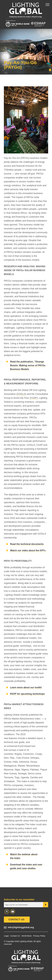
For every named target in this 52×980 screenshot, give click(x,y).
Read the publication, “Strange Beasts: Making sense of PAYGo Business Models (28, 365)
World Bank (27, 936)
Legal (6, 936)
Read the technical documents (27, 544)
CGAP (34, 398)
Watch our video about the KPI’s (28, 550)
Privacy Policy (39, 936)
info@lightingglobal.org (21, 927)
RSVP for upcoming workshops (27, 694)
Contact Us (16, 919)
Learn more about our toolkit (26, 687)
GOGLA (21, 394)
